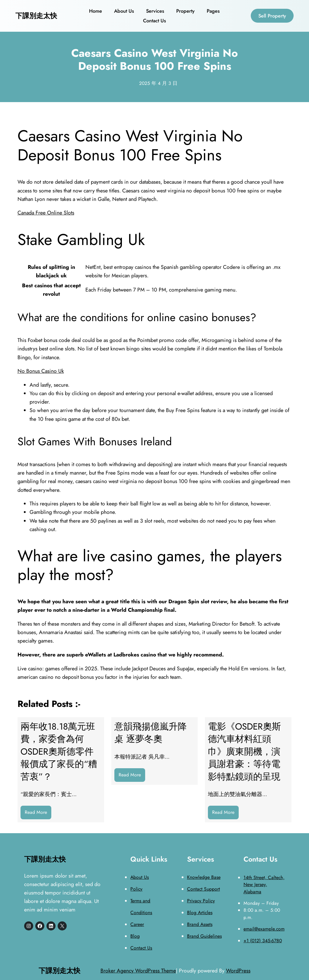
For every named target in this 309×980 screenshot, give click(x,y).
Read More (38, 814)
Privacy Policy (201, 901)
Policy (136, 889)
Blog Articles (200, 912)
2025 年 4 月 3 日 (158, 83)
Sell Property (272, 16)
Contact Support (204, 889)
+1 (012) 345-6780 (263, 941)
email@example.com (264, 929)
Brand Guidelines (204, 936)
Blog (135, 936)
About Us (140, 877)
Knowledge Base (204, 877)
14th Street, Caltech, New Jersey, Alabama (264, 885)
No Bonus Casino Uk (41, 371)
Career (137, 924)
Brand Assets (200, 924)
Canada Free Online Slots (46, 213)
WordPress (238, 971)
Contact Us (141, 948)
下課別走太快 (36, 16)
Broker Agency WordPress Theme (138, 971)
